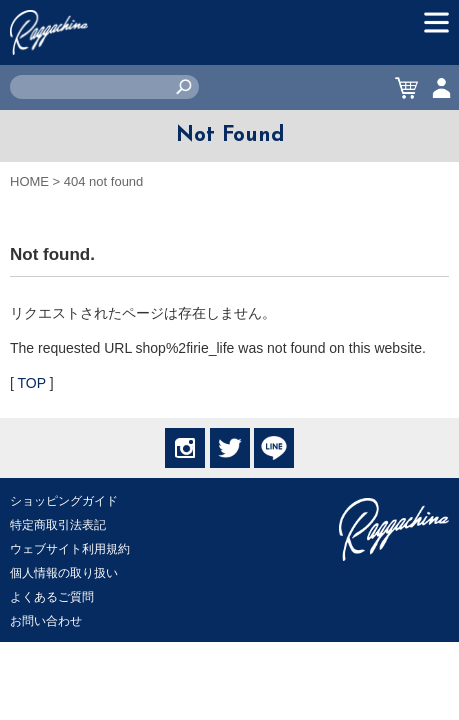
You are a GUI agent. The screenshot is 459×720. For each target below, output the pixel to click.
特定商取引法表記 (58, 525)
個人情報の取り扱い (64, 573)
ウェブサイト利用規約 (70, 549)
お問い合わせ (46, 621)
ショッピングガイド (64, 501)
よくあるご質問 (52, 597)
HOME (29, 181)
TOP (32, 383)
